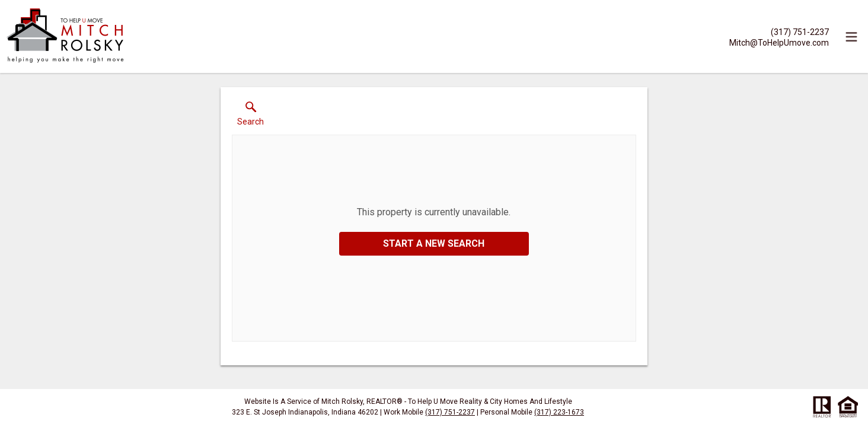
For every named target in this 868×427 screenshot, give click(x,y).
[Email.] (779, 42)
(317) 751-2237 (450, 412)
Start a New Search (434, 243)
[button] (250, 116)
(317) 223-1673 (559, 412)
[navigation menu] (851, 37)
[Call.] (779, 31)
